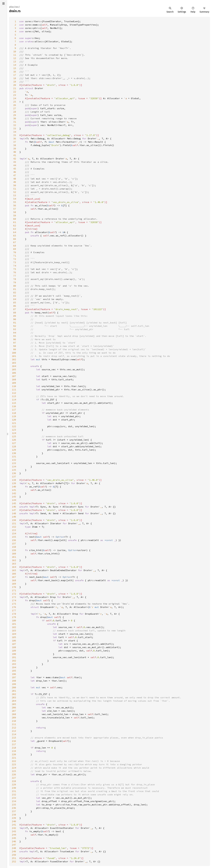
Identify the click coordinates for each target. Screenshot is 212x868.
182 (14, 627)
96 (15, 339)
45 (15, 169)
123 (14, 430)
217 (14, 744)
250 (14, 855)
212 (14, 728)
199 (14, 684)
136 (14, 473)
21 (15, 88)
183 (14, 630)
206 (14, 707)
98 (15, 346)
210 (14, 721)
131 (14, 456)
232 (14, 795)
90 (15, 319)
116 (14, 406)
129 (14, 450)
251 (14, 858)
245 (14, 838)
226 (14, 774)
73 (15, 262)
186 (14, 641)
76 (15, 272)
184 (14, 634)
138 (14, 480)
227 (14, 778)
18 (15, 78)
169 (14, 584)
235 (14, 805)
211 (14, 724)
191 (14, 657)
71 (15, 256)
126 (14, 440)
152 (14, 527)
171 (14, 590)
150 (14, 520)
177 (14, 610)
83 (15, 296)
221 (14, 758)
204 (14, 701)
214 (14, 734)
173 (14, 597)
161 (14, 557)
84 (15, 299)
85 (15, 302)
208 (14, 714)
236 (14, 808)
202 (14, 694)
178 (14, 614)
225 (14, 771)
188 (14, 647)
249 (14, 851)
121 (14, 423)
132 (14, 460)
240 (14, 821)
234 (14, 801)
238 (14, 815)
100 (14, 353)
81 (15, 289)
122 (14, 426)
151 (14, 523)
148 (14, 513)
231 (14, 791)
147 (14, 510)
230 (14, 788)
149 (14, 517)
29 (15, 115)
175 (14, 604)
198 (14, 681)
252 (14, 861)
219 (14, 751)
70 (15, 252)
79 (15, 282)
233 (14, 798)
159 (14, 550)
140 (14, 487)
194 (14, 667)
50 (15, 185)
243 (14, 831)
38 (15, 145)
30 (15, 118)
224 (14, 768)
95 (15, 336)
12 (15, 58)
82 (15, 292)
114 (14, 400)
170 (14, 587)
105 (14, 369)
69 (15, 249)
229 (14, 784)
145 (14, 503)
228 (14, 781)
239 (14, 818)
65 (15, 236)
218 (14, 748)
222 (14, 761)
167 (14, 577)
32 (15, 125)
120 (14, 420)
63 (15, 229)
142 (14, 493)
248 (14, 848)
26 (15, 105)
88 (15, 313)
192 (14, 661)
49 (15, 182)
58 (15, 212)
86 (15, 306)
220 (14, 754)
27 (15, 108)
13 (15, 62)
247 (14, 845)
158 (14, 547)
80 (15, 286)
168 (14, 580)
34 (15, 132)
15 (15, 68)
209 (14, 718)
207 (14, 711)
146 (14, 507)
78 (15, 279)
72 (15, 259)
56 (15, 205)
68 (15, 246)
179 (14, 617)
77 (15, 276)
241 (14, 825)
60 (15, 219)
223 (14, 764)
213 (14, 731)
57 (15, 209)
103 (14, 363)
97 (15, 343)
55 (15, 202)
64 (15, 232)
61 (15, 222)
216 (14, 741)
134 (14, 466)
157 (14, 543)
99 (15, 349)
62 (15, 226)
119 (14, 416)
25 (15, 102)
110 (14, 386)
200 (14, 687)
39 (15, 149)
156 (14, 540)
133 (14, 463)
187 (14, 644)
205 (14, 704)
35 (15, 135)
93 (15, 329)
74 (15, 266)
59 (15, 215)
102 (14, 359)
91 (15, 323)
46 (15, 172)
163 (14, 564)
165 (14, 570)
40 (15, 152)
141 (14, 490)
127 (14, 443)
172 (14, 594)
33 (15, 128)
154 (14, 533)
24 (15, 98)
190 (14, 654)
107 (14, 376)
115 (14, 403)
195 (14, 671)
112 (14, 393)
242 (14, 828)
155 (14, 537)
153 (14, 530)
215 (14, 738)
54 (15, 199)
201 (14, 691)
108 (14, 379)
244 (14, 835)
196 (14, 674)
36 (15, 138)
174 (14, 600)
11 (15, 55)
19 (15, 82)
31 (15, 122)
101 (14, 356)
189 (14, 651)
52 (15, 192)
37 (15, 142)
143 (14, 497)
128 (14, 446)
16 (15, 72)
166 (14, 574)
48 (15, 179)
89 (15, 316)
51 (15, 189)
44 (15, 165)
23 (15, 95)
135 (14, 470)
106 (14, 373)
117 (14, 410)
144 (14, 500)
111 (14, 390)
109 (14, 383)
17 (15, 75)
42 (15, 159)
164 (14, 567)
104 (14, 366)
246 (14, 841)
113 (14, 396)
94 (15, 333)
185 (14, 637)
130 (14, 453)
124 (14, 433)
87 (15, 309)
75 (15, 269)
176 (14, 607)
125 (14, 436)
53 (15, 195)
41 (15, 155)
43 (15, 162)
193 (14, 664)
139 (14, 483)
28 (15, 112)
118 (14, 413)
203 (14, 697)
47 (15, 175)
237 (14, 811)
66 (15, 239)
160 (14, 554)
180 (14, 620)
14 (15, 65)
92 (15, 326)
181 (14, 624)
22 (15, 92)
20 (15, 85)
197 (14, 677)
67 (15, 242)
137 (14, 477)
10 (15, 51)
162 (14, 560)
